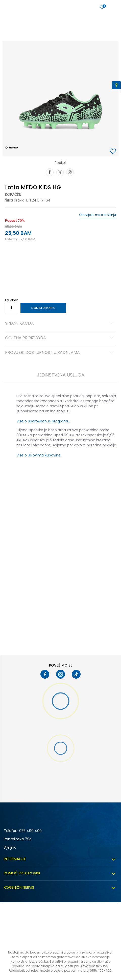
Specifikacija (60, 324)
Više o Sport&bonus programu (43, 421)
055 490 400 (30, 831)
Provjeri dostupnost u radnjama (60, 353)
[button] (113, 152)
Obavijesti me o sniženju (98, 215)
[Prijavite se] (102, 7)
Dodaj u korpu (43, 308)
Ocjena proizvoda (60, 338)
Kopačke (13, 194)
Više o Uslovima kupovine (39, 455)
